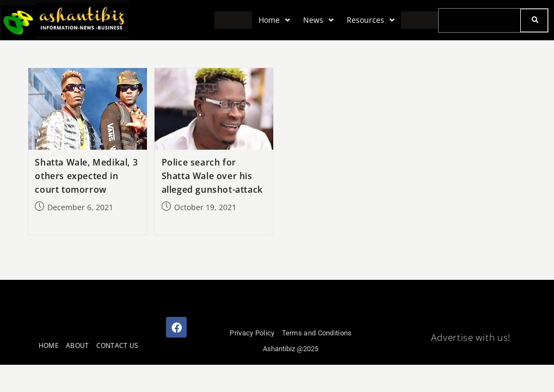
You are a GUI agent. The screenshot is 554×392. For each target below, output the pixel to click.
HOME (49, 345)
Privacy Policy (252, 333)
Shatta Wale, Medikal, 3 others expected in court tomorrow (86, 176)
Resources (371, 20)
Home (274, 20)
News (318, 20)
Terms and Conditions (317, 333)
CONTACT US (118, 345)
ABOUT (78, 345)
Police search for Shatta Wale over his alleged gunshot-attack (212, 176)
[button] (274, 20)
